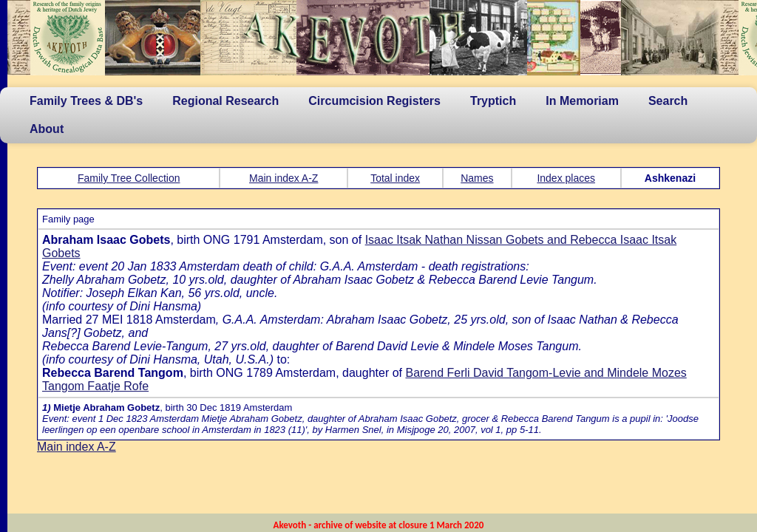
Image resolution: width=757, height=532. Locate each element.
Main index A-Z (284, 178)
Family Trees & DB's (86, 101)
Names (477, 178)
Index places (566, 178)
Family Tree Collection (129, 178)
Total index (395, 178)
